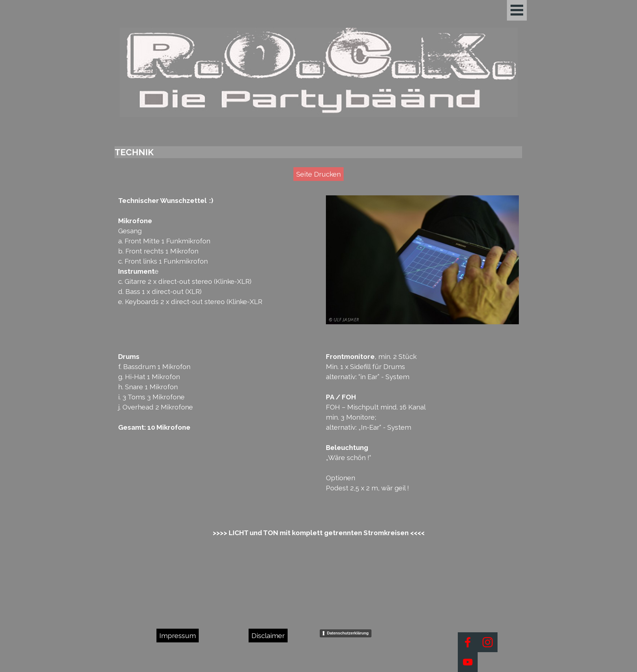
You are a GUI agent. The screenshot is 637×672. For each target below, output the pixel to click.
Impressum (178, 636)
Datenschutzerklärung (348, 633)
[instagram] (488, 642)
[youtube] (468, 662)
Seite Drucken (318, 174)
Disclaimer (268, 636)
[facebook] (468, 642)
